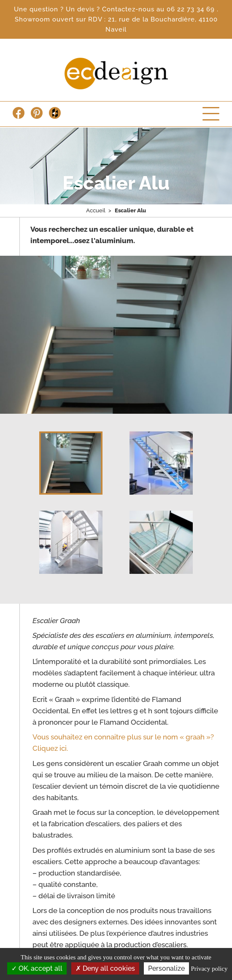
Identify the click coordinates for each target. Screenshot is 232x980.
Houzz (55, 113)
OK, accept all (37, 968)
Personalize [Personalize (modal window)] (166, 968)
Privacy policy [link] (209, 969)
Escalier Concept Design (116, 74)
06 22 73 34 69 (192, 9)
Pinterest (37, 113)
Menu (211, 114)
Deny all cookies (105, 968)
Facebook (19, 113)
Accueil (96, 210)
